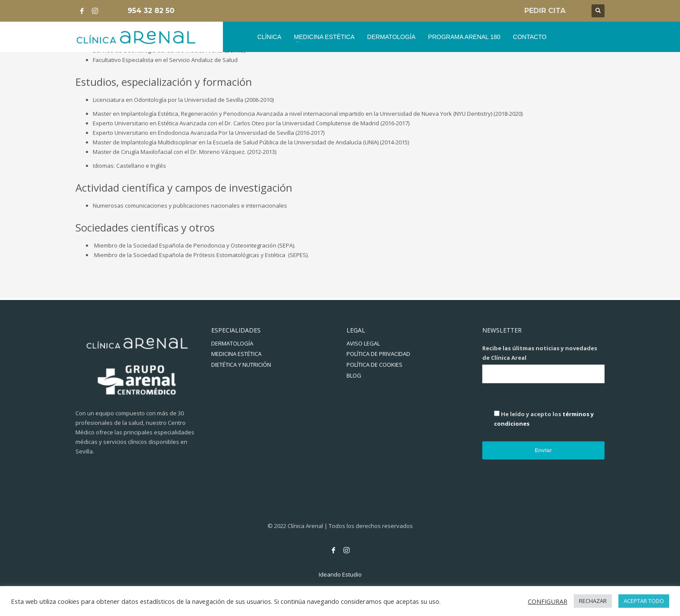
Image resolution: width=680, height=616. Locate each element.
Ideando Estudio (340, 574)
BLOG (354, 375)
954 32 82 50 (151, 11)
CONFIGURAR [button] (548, 601)
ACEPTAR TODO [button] (644, 601)
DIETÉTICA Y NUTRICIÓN (241, 365)
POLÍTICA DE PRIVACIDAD (378, 354)
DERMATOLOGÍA (232, 343)
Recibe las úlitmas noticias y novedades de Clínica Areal (540, 353)
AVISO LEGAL (363, 343)
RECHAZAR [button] (593, 601)
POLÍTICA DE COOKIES (374, 365)
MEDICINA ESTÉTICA (236, 354)
